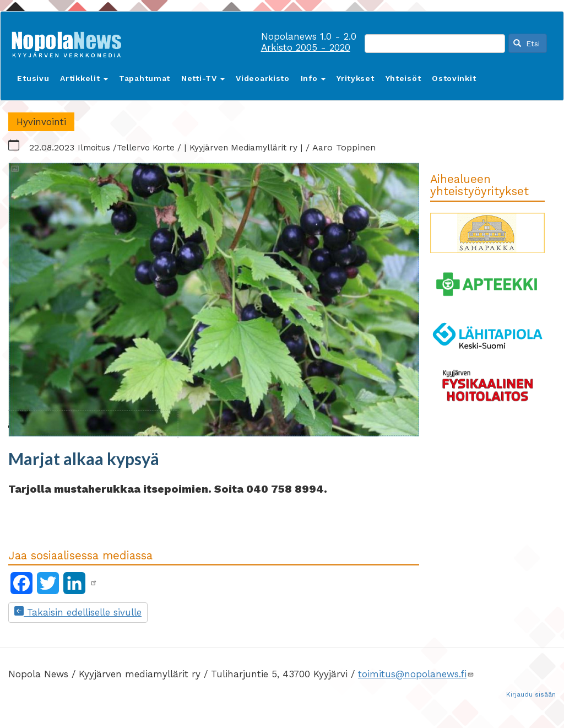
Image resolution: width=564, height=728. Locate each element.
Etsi (527, 44)
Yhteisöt (403, 78)
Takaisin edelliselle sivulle (78, 612)
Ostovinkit (454, 78)
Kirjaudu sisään (531, 694)
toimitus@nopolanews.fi (416, 674)
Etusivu (33, 78)
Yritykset (355, 78)
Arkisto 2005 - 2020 (306, 47)
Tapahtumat (145, 78)
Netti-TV (203, 78)
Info (313, 78)
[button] (214, 301)
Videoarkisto (262, 78)
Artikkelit (84, 78)
